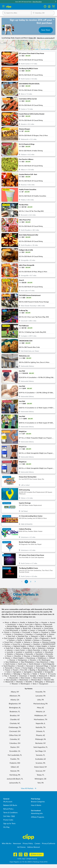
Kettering (40, 648)
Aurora (52, 622)
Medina (50, 656)
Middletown (41, 658)
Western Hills (48, 680)
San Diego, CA (41, 751)
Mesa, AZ (40, 708)
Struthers (6, 674)
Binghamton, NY (15, 704)
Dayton (51, 634)
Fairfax (19, 640)
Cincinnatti (25, 632)
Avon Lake (28, 624)
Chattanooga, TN (15, 727)
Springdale (27, 672)
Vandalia (32, 676)
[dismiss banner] (54, 19)
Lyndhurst (38, 652)
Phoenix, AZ (41, 735)
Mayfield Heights (38, 656)
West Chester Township (41, 678)
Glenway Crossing (48, 642)
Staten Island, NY (41, 767)
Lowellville (28, 652)
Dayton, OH (15, 747)
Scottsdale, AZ (41, 759)
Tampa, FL (40, 775)
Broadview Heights (12, 628)
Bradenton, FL (15, 712)
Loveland (18, 652)
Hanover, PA (15, 771)
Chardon (50, 630)
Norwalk (20, 666)
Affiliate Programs (38, 817)
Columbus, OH (15, 743)
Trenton (42, 674)
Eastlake (28, 638)
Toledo (34, 674)
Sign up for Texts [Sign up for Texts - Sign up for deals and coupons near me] (9, 824)
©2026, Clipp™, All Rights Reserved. (27, 859)
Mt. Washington (44, 660)
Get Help (7, 816)
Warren (52, 676)
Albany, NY (15, 692)
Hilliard (30, 646)
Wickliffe (28, 682)
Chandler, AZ (15, 720)
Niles (51, 662)
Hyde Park (9, 648)
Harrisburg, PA (15, 775)
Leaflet (36, 49)
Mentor (7, 658)
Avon (20, 624)
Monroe (11, 660)
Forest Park (8, 642)
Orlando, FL (41, 731)
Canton (31, 630)
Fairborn (11, 640)
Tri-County (51, 674)
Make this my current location (46, 38)
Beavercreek (47, 624)
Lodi (51, 650)
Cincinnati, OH (15, 731)
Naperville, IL (41, 723)
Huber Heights (41, 646)
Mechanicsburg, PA (40, 704)
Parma (17, 668)
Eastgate (19, 638)
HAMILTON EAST (48, 644)
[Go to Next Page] (35, 582)
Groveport (26, 644)
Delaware (33, 636)
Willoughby (38, 682)
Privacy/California (49, 844)
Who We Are (7, 844)
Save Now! (46, 30)
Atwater (43, 622)
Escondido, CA (15, 751)
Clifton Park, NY (15, 735)
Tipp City (26, 674)
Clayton (35, 632)
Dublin (48, 636)
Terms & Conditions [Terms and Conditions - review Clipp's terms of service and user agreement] (10, 813)
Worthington (24, 684)
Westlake (19, 682)
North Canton (10, 664)
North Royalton (8, 666)
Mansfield (38, 654)
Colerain (7, 634)
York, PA (41, 783)
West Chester (25, 678)
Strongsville (48, 672)
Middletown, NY (40, 716)
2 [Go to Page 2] (31, 582)
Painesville (8, 668)
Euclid (52, 638)
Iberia (17, 648)
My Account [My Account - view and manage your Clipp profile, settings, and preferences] (8, 802)
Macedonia (48, 652)
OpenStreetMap (45, 49)
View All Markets (28, 788)
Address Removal (33, 847)
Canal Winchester (11, 630)
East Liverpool (8, 638)
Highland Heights (19, 646)
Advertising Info (37, 813)
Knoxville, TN (40, 692)
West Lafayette (10, 680)
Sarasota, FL (40, 755)
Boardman (48, 626)
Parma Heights (27, 668)
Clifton (52, 632)
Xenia (34, 684)
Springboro (16, 672)
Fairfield (27, 640)
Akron (6, 622)
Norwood (29, 666)
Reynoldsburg (42, 670)
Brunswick (37, 628)
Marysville (48, 654)
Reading (32, 670)
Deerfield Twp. (22, 636)
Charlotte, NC (15, 723)
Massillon (17, 656)
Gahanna (26, 642)
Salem (52, 670)
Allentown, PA (15, 696)
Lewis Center (19, 650)
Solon (8, 672)
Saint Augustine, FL (41, 747)
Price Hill (23, 670)
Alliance (14, 622)
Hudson (52, 646)
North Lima (21, 664)
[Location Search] (43, 13)
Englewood (44, 638)
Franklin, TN (15, 759)
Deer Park (11, 636)
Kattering (25, 648)
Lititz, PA (41, 700)
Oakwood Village (41, 666)
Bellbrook (22, 626)
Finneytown (46, 640)
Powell (14, 670)
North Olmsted (34, 664)
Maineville (28, 654)
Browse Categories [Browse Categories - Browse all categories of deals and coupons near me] (38, 802)
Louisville (9, 652)
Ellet (35, 638)
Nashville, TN (41, 727)
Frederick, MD (15, 763)
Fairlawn (36, 640)
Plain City (50, 668)
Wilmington (49, 682)
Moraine (32, 660)
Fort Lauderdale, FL (15, 755)
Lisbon (44, 650)
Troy (5, 676)
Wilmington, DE (40, 779)
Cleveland (44, 632)
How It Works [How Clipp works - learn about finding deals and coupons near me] (36, 805)
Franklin (17, 642)
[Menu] (3, 7)
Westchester (23, 680)
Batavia (37, 624)
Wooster (14, 684)
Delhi (42, 636)
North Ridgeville (48, 664)
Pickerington (40, 668)
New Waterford (41, 662)
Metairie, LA (40, 712)
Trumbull (12, 676)
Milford (51, 658)
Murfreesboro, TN (41, 720)
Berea (31, 626)
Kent (33, 648)
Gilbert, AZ (15, 767)
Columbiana (18, 634)
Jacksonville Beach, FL (15, 779)
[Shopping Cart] (53, 7)
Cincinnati (15, 632)
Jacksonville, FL (15, 783)
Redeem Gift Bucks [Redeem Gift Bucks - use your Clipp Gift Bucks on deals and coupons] (10, 805)
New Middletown (11, 662)
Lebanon (9, 650)
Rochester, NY (41, 743)
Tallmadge (16, 674)
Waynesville (13, 678)
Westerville (9, 682)
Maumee (26, 656)
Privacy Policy (28, 844)
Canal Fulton (48, 628)
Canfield (23, 630)
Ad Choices (21, 847)
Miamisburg (30, 658)
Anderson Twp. (32, 622)
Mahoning (18, 654)
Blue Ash (38, 626)
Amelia (22, 622)
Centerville (41, 630)
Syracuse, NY (41, 771)
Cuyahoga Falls (40, 634)
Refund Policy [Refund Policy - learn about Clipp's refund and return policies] (8, 809)
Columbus (28, 634)
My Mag (6, 827)
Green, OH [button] (33, 38)
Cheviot (6, 632)
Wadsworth (42, 676)
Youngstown (43, 684)
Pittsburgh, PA (41, 739)
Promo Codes (8, 820)
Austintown (11, 624)
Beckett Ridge (11, 626)
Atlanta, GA (15, 700)
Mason (8, 656)
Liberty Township (33, 650)
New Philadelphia (26, 662)
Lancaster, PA (41, 696)
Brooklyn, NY (15, 716)
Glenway (35, 642)
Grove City (16, 644)
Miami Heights (18, 658)
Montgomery (22, 660)
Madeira (9, 654)
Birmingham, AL (15, 708)
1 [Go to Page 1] (26, 582)
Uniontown (22, 676)
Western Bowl (35, 680)
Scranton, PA (40, 763)
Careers (37, 844)
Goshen (6, 644)
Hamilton (36, 644)
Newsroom (17, 844)
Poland (7, 670)
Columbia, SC (15, 739)
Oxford (53, 666)
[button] (56, 2)
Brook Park (26, 628)
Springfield (37, 672)
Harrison (7, 646)
